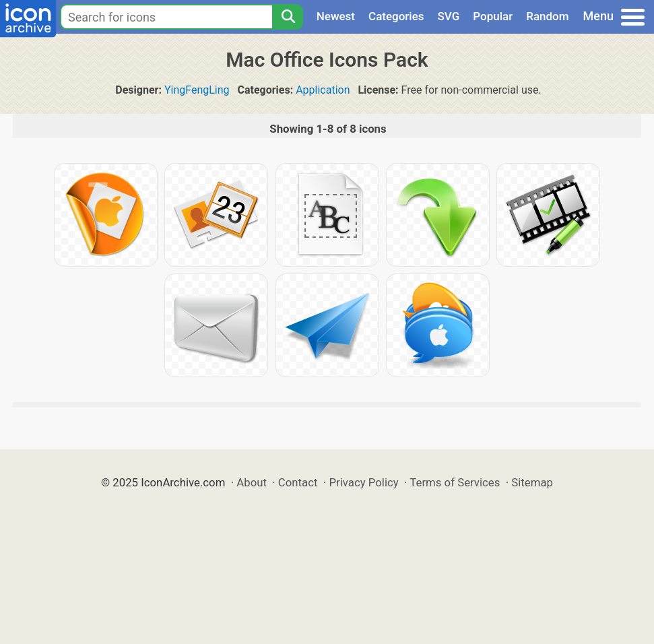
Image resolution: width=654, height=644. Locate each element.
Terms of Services (455, 482)
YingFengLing (197, 90)
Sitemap (532, 482)
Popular (493, 16)
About (252, 482)
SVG (449, 16)
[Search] (288, 17)
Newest (336, 16)
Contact (298, 482)
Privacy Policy (363, 482)
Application (323, 90)
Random (547, 16)
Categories (396, 16)
